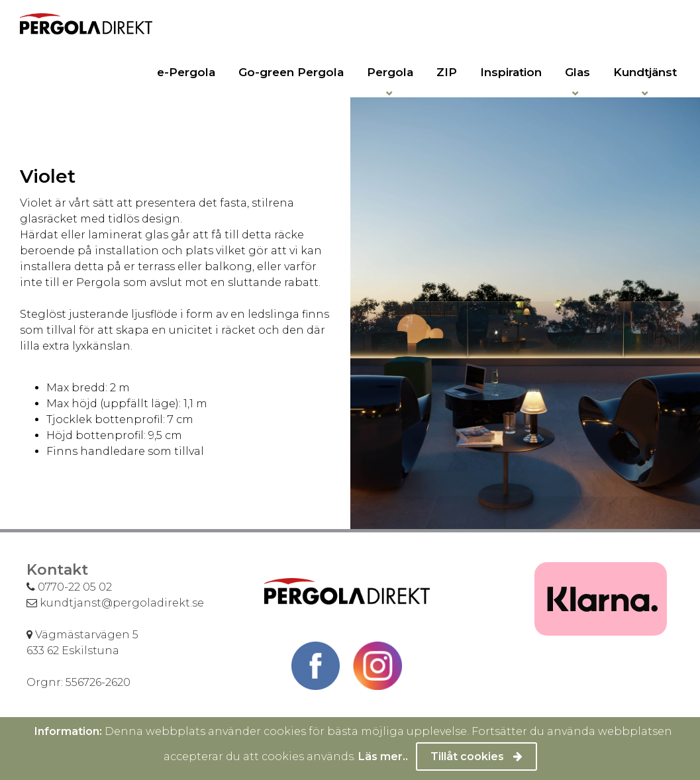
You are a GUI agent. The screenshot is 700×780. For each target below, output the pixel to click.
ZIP (447, 72)
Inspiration (511, 72)
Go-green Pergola (291, 72)
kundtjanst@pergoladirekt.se (115, 603)
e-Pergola (186, 72)
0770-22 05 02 (69, 587)
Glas (577, 72)
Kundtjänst (645, 72)
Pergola (390, 72)
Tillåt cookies (476, 756)
